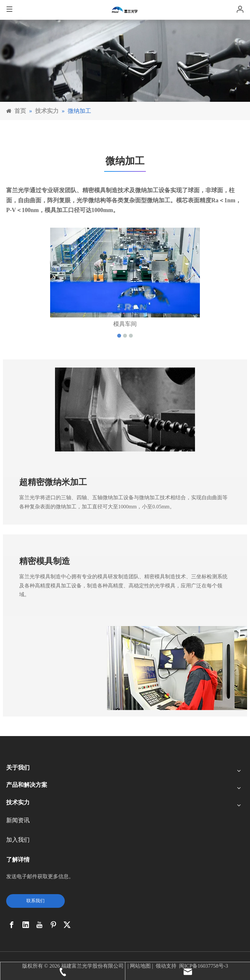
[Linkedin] (26, 925)
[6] (125, 61)
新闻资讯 (18, 820)
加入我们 (18, 840)
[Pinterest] (53, 925)
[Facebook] (12, 925)
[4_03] (125, 409)
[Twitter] (67, 925)
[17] (177, 668)
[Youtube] (39, 925)
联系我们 (35, 901)
